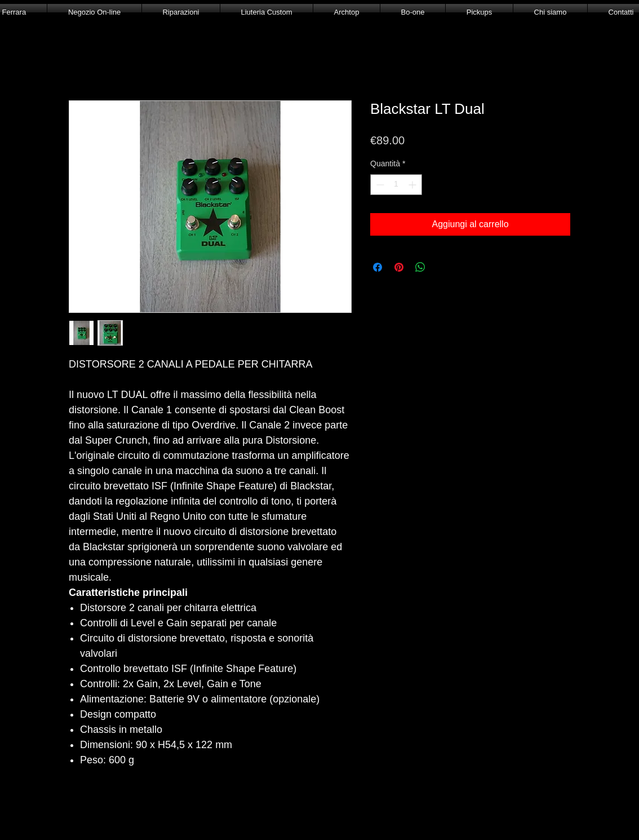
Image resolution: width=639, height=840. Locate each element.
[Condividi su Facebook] (378, 267)
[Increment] (413, 185)
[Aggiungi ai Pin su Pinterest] (399, 267)
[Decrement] (379, 185)
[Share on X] (442, 267)
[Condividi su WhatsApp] (420, 267)
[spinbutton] (396, 185)
